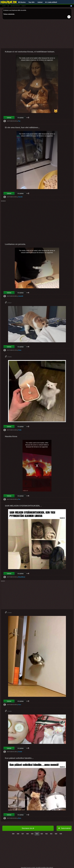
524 (37, 834)
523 (42, 834)
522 (46, 834)
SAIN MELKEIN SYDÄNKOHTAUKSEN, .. (23, 506)
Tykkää (9, 118)
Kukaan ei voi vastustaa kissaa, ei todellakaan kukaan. (30, 52)
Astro (20, 705)
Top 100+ (32, 2)
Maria (20, 818)
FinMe (20, 430)
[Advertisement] (37, 35)
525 (32, 834)
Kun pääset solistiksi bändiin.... (19, 758)
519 (61, 834)
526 (28, 834)
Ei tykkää (21, 118)
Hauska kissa (11, 436)
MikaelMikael (22, 577)
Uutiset (40, 2)
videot (24, 6)
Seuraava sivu (28, 828)
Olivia (20, 350)
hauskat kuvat (15, 6)
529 (13, 834)
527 (23, 834)
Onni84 (20, 752)
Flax (19, 121)
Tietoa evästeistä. (9, 14)
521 (51, 834)
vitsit (4, 6)
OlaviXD (20, 197)
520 (56, 834)
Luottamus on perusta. (15, 244)
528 (18, 834)
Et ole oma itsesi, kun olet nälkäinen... (22, 127)
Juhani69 (21, 296)
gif (8, 6)
